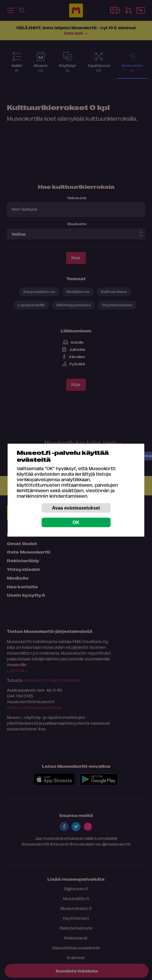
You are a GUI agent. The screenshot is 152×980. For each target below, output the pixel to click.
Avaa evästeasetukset (76, 508)
